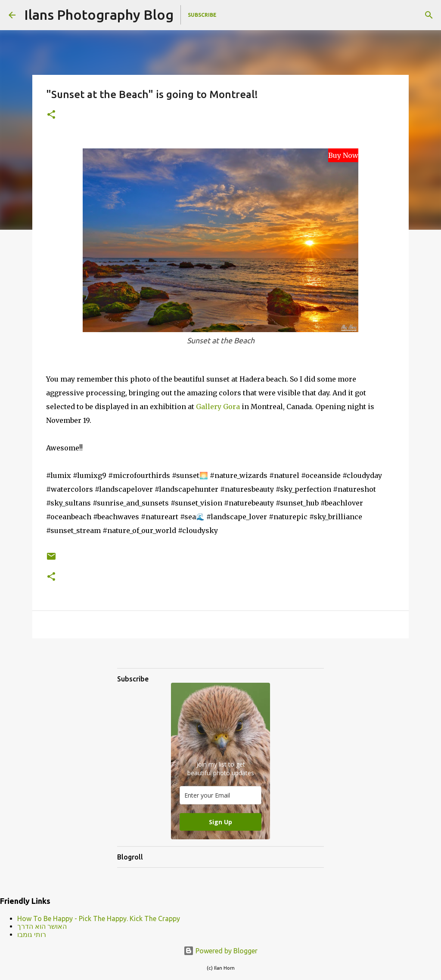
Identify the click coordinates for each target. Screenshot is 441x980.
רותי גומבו (32, 934)
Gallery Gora (218, 407)
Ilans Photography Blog (99, 15)
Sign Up (220, 822)
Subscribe (202, 15)
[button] (51, 115)
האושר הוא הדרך (42, 926)
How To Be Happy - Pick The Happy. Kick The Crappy (99, 918)
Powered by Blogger (220, 951)
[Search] (429, 15)
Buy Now (343, 155)
